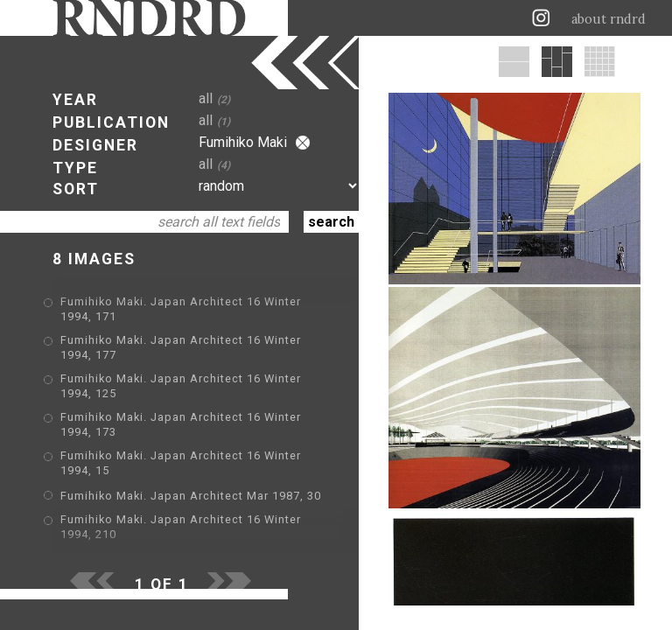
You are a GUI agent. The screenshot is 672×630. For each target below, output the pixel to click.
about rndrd (609, 19)
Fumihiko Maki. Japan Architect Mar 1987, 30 (191, 496)
